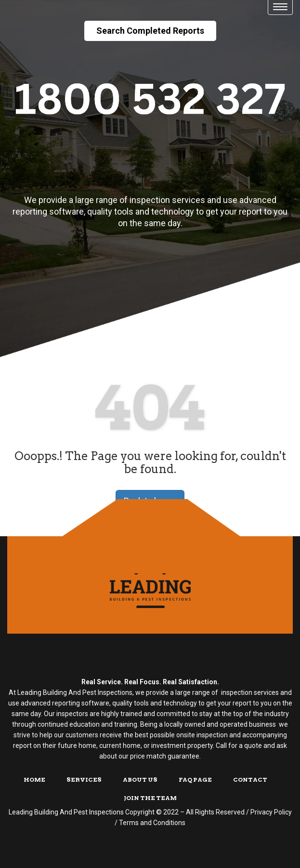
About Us (140, 780)
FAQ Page (195, 780)
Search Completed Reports (150, 31)
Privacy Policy (271, 812)
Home (34, 780)
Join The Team (150, 798)
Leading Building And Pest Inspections (66, 812)
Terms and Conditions (152, 823)
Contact (250, 780)
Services (84, 780)
